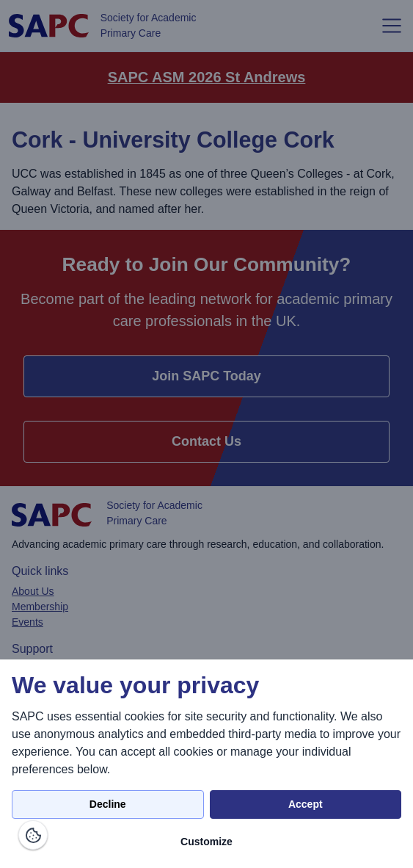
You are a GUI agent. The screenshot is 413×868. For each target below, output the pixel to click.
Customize (206, 842)
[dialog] (206, 764)
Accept (306, 804)
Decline (108, 804)
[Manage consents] (33, 835)
